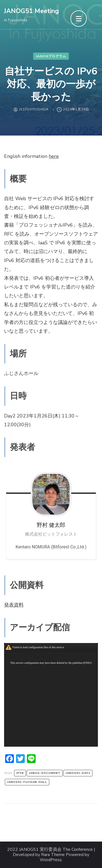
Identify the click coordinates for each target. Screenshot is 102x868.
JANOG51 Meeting (31, 11)
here (54, 156)
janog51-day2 (78, 773)
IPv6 (20, 773)
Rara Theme (53, 855)
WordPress (51, 860)
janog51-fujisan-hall (27, 782)
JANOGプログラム (51, 56)
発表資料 (14, 605)
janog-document (45, 773)
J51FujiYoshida (34, 109)
